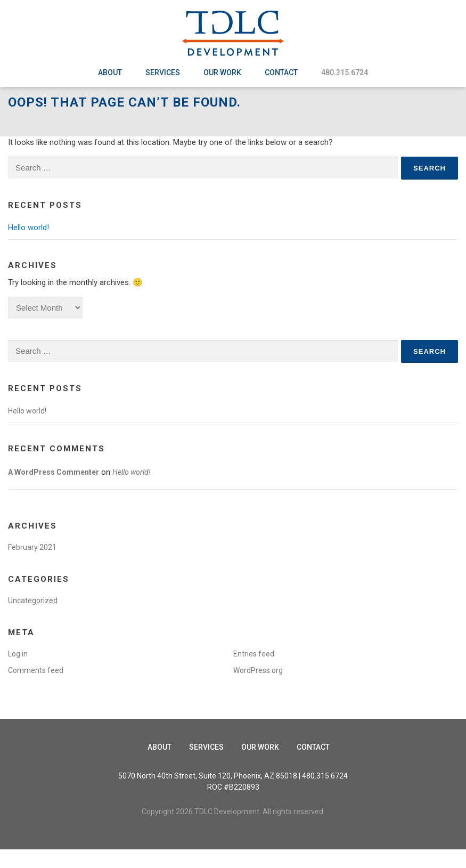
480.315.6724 (345, 72)
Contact (281, 72)
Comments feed (36, 689)
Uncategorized (33, 619)
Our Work (222, 72)
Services (163, 72)
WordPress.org (258, 689)
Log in (18, 672)
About (110, 72)
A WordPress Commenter (54, 491)
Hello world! (28, 246)
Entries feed (254, 672)
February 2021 (32, 566)
